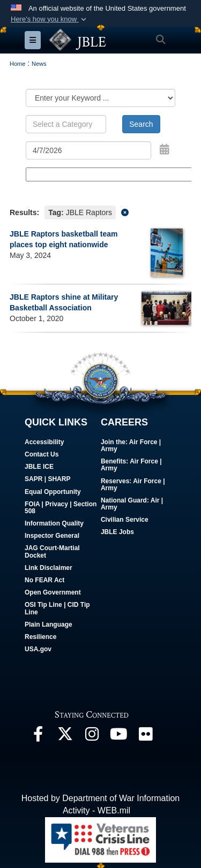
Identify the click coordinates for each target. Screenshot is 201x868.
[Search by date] (88, 150)
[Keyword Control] (66, 124)
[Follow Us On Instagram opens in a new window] (92, 737)
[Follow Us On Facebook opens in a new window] (38, 737)
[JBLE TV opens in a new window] (118, 737)
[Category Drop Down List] (100, 98)
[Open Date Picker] (165, 149)
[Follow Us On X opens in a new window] (65, 737)
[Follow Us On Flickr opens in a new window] (145, 737)
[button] (50, 19)
